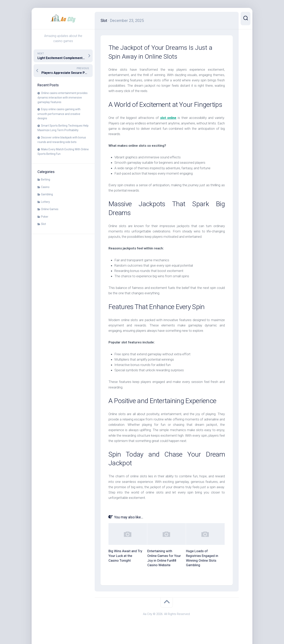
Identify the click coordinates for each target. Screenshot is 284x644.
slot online (168, 118)
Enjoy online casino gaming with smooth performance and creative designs (59, 114)
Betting (46, 180)
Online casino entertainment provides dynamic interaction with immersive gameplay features (63, 98)
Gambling (47, 194)
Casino (45, 187)
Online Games (50, 209)
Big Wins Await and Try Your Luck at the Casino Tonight (125, 556)
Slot (43, 224)
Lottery (45, 202)
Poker (45, 217)
